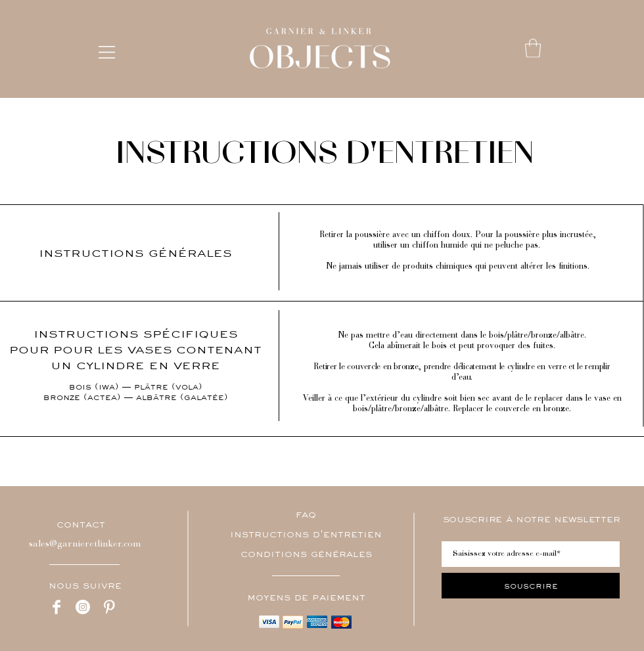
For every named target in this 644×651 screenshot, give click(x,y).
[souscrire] (531, 586)
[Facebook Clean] (57, 607)
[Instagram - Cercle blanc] (83, 607)
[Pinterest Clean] (109, 607)
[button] (107, 52)
